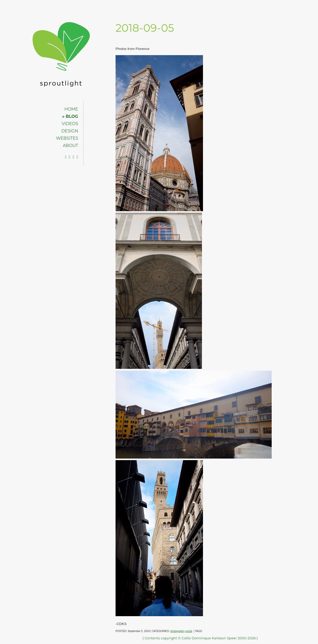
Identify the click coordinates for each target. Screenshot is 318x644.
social (189, 631)
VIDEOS (70, 124)
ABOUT (70, 146)
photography (177, 631)
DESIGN (70, 131)
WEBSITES (67, 138)
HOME (71, 109)
